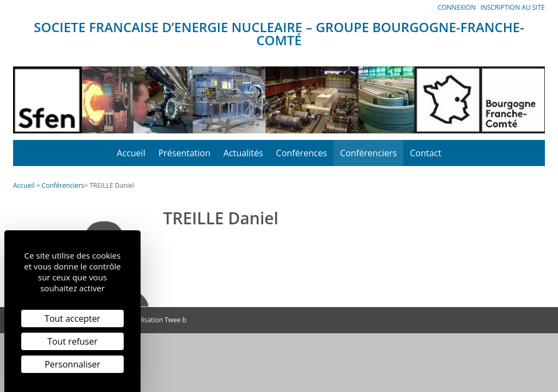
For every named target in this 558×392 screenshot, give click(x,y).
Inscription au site (512, 7)
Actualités (243, 153)
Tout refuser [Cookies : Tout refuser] (72, 341)
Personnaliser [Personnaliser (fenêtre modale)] (72, 364)
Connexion (457, 7)
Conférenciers (368, 153)
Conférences (302, 153)
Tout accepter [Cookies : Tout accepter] (72, 318)
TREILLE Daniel (112, 185)
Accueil (131, 153)
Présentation (184, 153)
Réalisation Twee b (158, 320)
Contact (425, 153)
